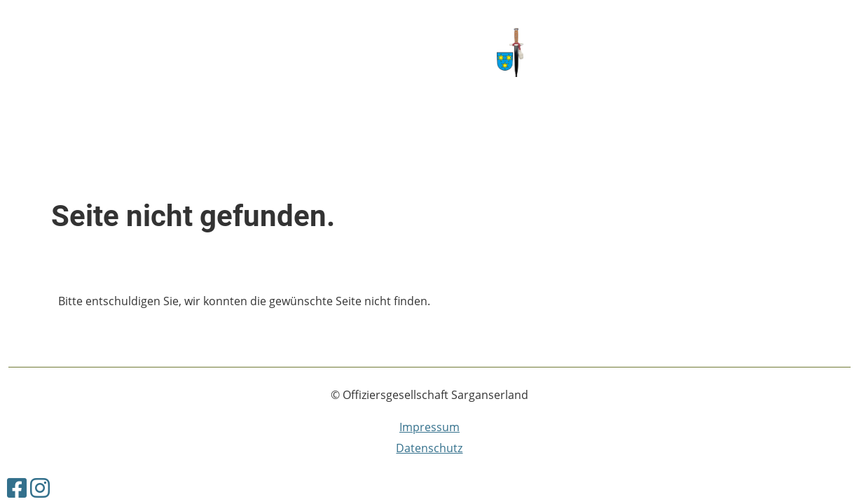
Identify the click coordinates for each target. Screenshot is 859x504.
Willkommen (46, 50)
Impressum (429, 427)
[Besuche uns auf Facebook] (17, 488)
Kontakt (127, 50)
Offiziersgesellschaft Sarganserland (691, 53)
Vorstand (199, 50)
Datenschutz (429, 448)
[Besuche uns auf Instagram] (40, 488)
